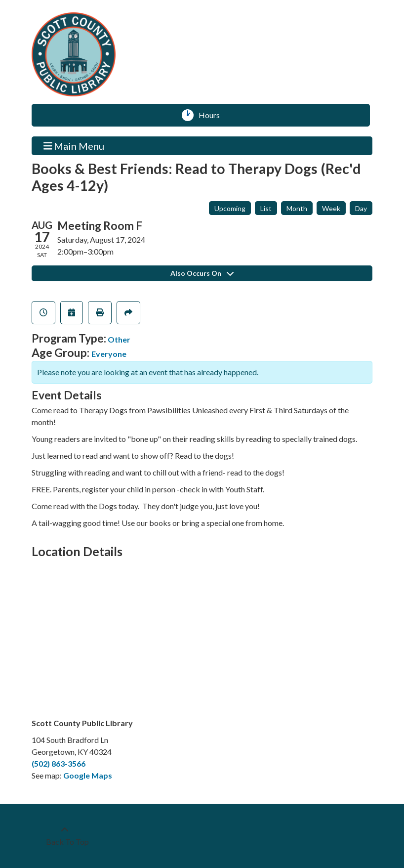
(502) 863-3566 (59, 763)
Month (297, 208)
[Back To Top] (65, 836)
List (266, 208)
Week (331, 208)
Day (361, 208)
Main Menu (74, 146)
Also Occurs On (202, 273)
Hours (213, 115)
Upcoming (230, 208)
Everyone (109, 354)
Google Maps (88, 775)
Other (119, 339)
